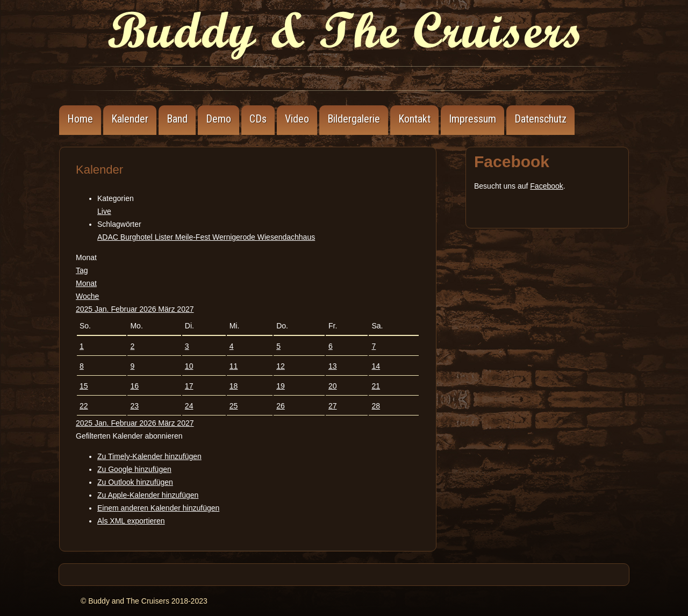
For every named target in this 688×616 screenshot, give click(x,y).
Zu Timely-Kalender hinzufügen (149, 456)
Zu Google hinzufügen (134, 469)
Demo (218, 119)
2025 (85, 309)
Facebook (546, 186)
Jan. (103, 309)
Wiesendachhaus (286, 237)
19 (281, 386)
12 (281, 366)
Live (104, 211)
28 (376, 406)
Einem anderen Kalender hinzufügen (158, 508)
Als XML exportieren (131, 521)
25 (234, 406)
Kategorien (116, 198)
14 (376, 366)
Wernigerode (235, 237)
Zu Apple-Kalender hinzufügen (148, 495)
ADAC (109, 237)
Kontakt (414, 119)
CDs (258, 119)
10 (189, 366)
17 (189, 386)
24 (189, 406)
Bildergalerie (354, 119)
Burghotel (138, 237)
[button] (129, 436)
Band (177, 119)
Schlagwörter (119, 224)
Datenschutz (540, 119)
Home (80, 119)
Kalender (130, 119)
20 (333, 386)
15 (84, 386)
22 (84, 406)
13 (333, 366)
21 (376, 386)
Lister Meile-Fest (184, 237)
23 (134, 406)
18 (234, 386)
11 (234, 366)
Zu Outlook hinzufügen (135, 482)
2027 (185, 309)
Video (297, 119)
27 (333, 406)
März (167, 309)
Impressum (472, 119)
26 (281, 406)
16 (134, 386)
